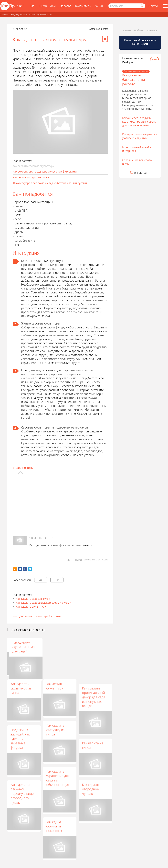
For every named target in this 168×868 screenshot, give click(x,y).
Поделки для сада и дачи (56, 645)
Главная (4, 15)
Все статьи (140, 173)
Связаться (152, 30)
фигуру (60, 327)
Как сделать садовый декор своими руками (44, 603)
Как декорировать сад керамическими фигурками (45, 172)
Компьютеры (83, 6)
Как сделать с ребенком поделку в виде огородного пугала (22, 793)
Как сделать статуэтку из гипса (55, 730)
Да (41, 580)
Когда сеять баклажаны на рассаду (134, 80)
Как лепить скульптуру (55, 686)
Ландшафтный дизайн (41, 15)
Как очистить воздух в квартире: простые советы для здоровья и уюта (139, 122)
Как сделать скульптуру (31, 607)
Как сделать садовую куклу (33, 599)
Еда (32, 6)
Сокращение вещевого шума (137, 162)
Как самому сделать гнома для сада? (93, 647)
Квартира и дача (19, 15)
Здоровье (65, 6)
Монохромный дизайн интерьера (137, 149)
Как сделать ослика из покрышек (55, 826)
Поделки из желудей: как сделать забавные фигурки (20, 739)
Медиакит (128, 30)
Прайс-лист (140, 30)
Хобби (99, 6)
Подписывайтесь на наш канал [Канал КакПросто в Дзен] (140, 42)
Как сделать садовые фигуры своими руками (61, 545)
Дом (53, 6)
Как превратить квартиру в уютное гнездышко (140, 136)
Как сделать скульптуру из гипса (21, 688)
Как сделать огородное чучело (91, 789)
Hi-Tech (42, 6)
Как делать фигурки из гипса (31, 177)
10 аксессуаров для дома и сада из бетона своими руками (50, 183)
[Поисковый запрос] (127, 6)
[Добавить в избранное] (105, 39)
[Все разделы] (165, 6)
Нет (57, 580)
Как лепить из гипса (93, 745)
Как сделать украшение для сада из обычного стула (58, 778)
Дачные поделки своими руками (23, 645)
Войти (153, 6)
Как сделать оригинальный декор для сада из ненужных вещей (94, 697)
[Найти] (142, 6)
